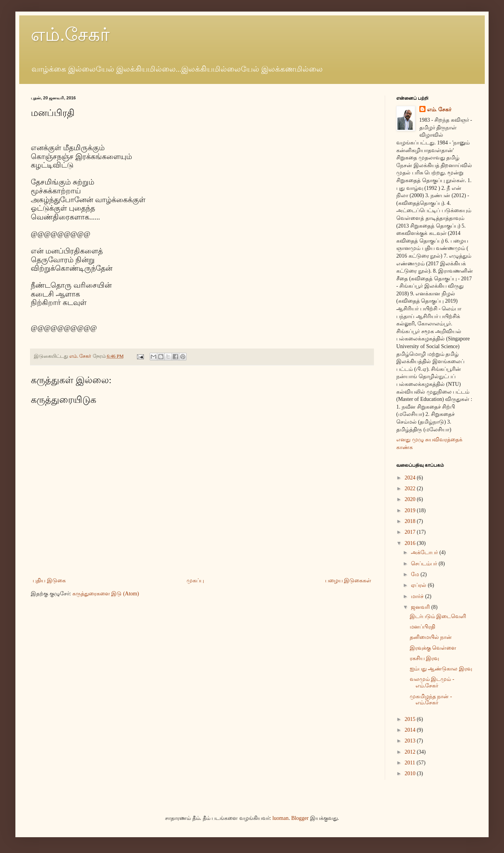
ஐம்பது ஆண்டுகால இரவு (441, 669)
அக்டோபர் (425, 552)
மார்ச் (418, 596)
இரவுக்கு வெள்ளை (433, 648)
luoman (280, 818)
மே (416, 574)
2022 (411, 489)
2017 (411, 532)
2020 (411, 499)
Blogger (300, 818)
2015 (411, 719)
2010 (411, 773)
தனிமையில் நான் (431, 637)
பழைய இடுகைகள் (348, 581)
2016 (411, 543)
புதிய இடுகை (49, 581)
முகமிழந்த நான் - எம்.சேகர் (431, 700)
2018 (411, 521)
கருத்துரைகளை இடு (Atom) (106, 594)
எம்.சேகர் (70, 34)
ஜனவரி (421, 607)
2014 (411, 730)
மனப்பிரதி (422, 627)
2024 (411, 478)
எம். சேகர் (439, 110)
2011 (411, 763)
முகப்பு (195, 581)
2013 (411, 741)
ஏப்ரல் (419, 585)
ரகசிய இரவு (425, 658)
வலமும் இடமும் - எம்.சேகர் (432, 682)
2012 (411, 752)
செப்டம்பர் (425, 564)
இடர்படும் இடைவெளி (438, 616)
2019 (411, 510)
